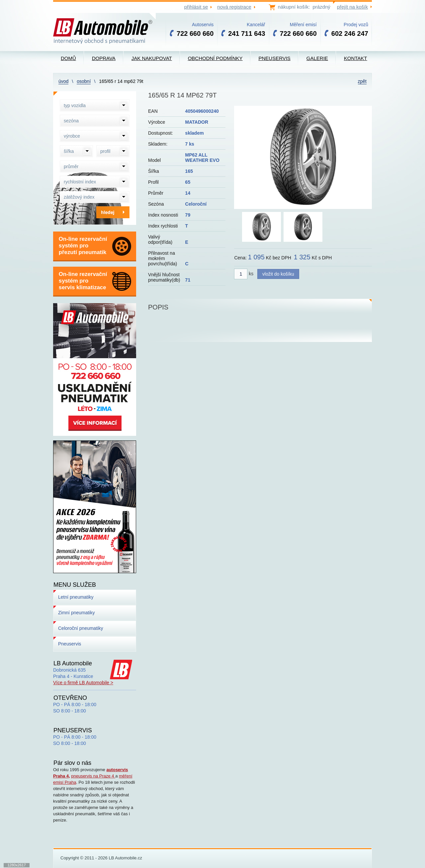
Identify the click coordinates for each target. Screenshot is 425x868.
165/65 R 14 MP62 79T (121, 81)
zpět (362, 81)
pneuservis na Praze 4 (93, 776)
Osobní (84, 81)
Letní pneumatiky (76, 597)
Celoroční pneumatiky (81, 628)
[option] (303, 157)
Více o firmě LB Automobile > (83, 683)
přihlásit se (196, 7)
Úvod (63, 81)
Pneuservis (70, 644)
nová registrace (234, 7)
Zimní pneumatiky (76, 613)
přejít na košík (352, 7)
